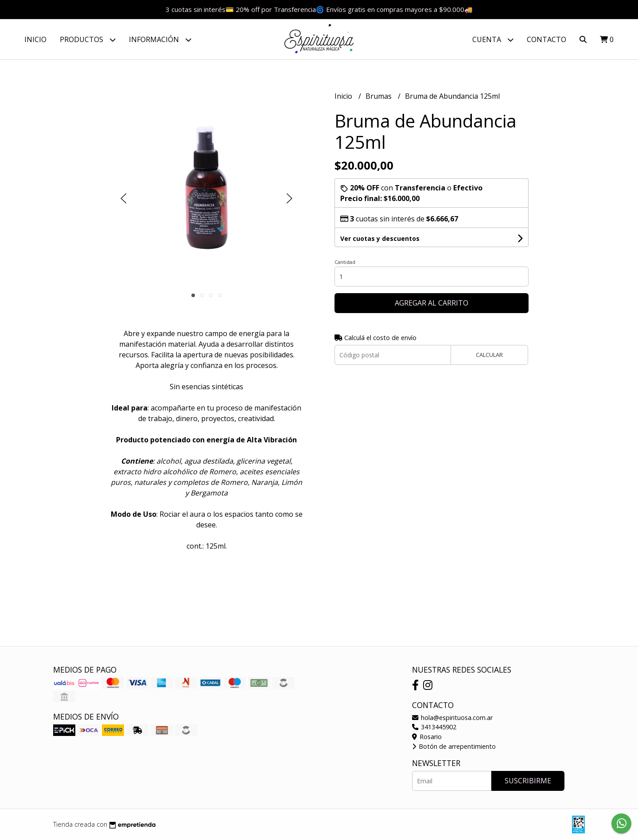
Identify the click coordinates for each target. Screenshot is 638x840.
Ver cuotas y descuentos (380, 238)
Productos (88, 40)
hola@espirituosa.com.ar (452, 718)
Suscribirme (528, 781)
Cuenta (493, 40)
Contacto (547, 39)
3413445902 (434, 727)
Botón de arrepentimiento (454, 746)
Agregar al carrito (432, 303)
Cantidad (345, 262)
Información (160, 40)
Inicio (35, 39)
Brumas (379, 96)
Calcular (489, 355)
